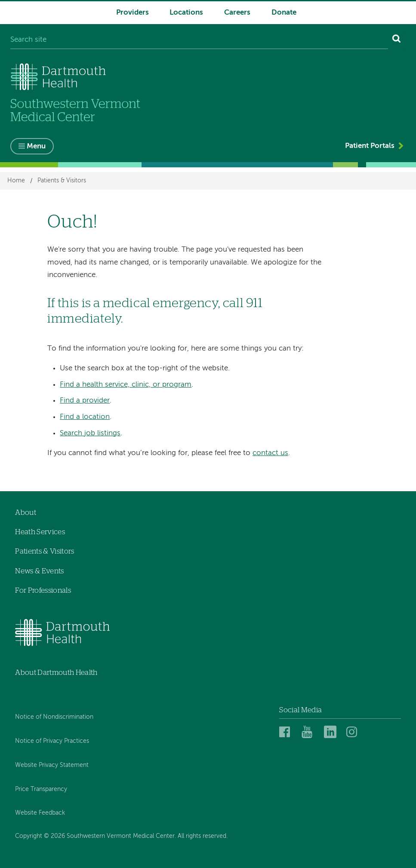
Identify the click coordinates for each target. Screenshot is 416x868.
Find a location (85, 417)
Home (16, 181)
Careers (237, 13)
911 (254, 303)
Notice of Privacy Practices (52, 741)
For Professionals (43, 590)
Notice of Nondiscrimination (54, 717)
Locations (186, 13)
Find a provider (85, 401)
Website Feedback (40, 813)
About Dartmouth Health (56, 673)
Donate (284, 13)
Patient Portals (370, 146)
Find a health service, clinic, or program (126, 385)
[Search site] (199, 40)
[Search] (397, 40)
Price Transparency (41, 789)
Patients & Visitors (62, 181)
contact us (270, 453)
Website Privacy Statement (52, 765)
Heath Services (40, 532)
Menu (36, 146)
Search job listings (90, 433)
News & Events (39, 571)
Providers (133, 13)
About (26, 512)
